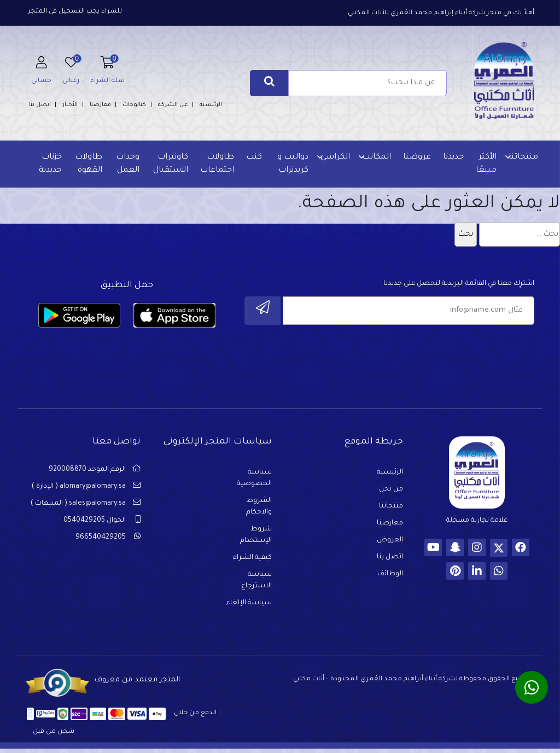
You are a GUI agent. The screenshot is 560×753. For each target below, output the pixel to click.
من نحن (391, 492)
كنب (253, 157)
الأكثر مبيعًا (485, 164)
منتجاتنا (522, 157)
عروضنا (415, 157)
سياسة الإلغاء (249, 606)
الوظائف (390, 577)
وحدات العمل (128, 164)
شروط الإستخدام (256, 538)
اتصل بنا (40, 105)
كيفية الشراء (252, 561)
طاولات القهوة (89, 164)
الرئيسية (211, 105)
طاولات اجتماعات (217, 164)
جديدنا (452, 157)
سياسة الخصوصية (254, 481)
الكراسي (334, 157)
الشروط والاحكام (259, 509)
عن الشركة (173, 105)
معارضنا (100, 105)
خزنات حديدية (51, 164)
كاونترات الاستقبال (170, 164)
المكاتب (375, 157)
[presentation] (451, 357)
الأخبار (70, 105)
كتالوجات (134, 105)
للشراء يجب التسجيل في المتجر (75, 12)
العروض (390, 543)
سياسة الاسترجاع (256, 583)
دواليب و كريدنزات (291, 164)
